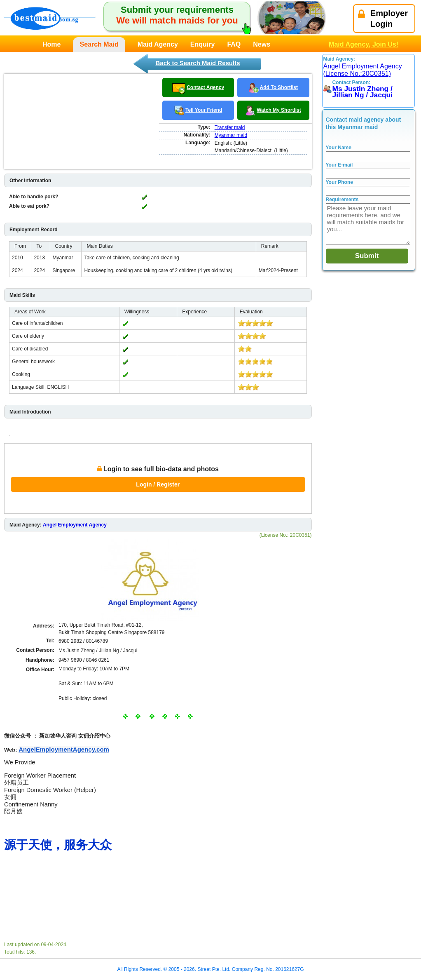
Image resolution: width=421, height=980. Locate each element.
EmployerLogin (383, 19)
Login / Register (158, 484)
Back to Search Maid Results (198, 63)
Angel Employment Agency (75, 525)
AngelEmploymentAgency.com (64, 749)
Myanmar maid (231, 135)
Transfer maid (230, 127)
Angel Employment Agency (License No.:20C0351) (363, 70)
